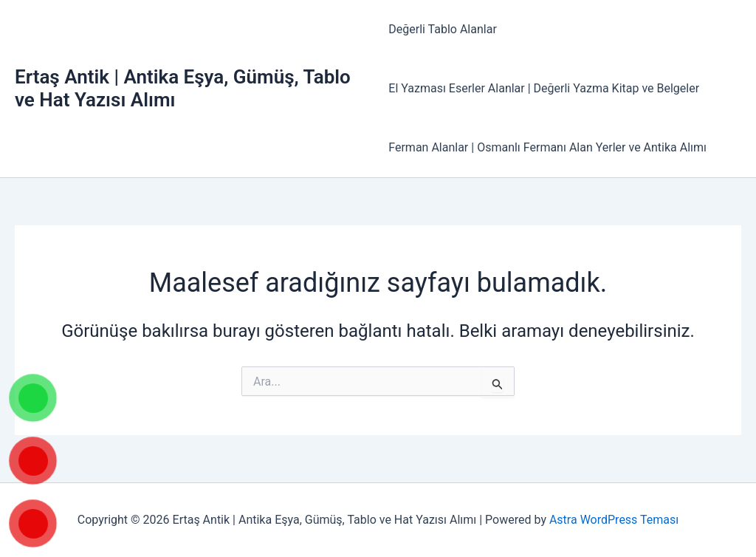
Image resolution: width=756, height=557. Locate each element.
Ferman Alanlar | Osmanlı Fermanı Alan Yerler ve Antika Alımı (547, 147)
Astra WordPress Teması (614, 520)
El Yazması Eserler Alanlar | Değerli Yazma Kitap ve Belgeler (544, 88)
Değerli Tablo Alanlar (443, 29)
